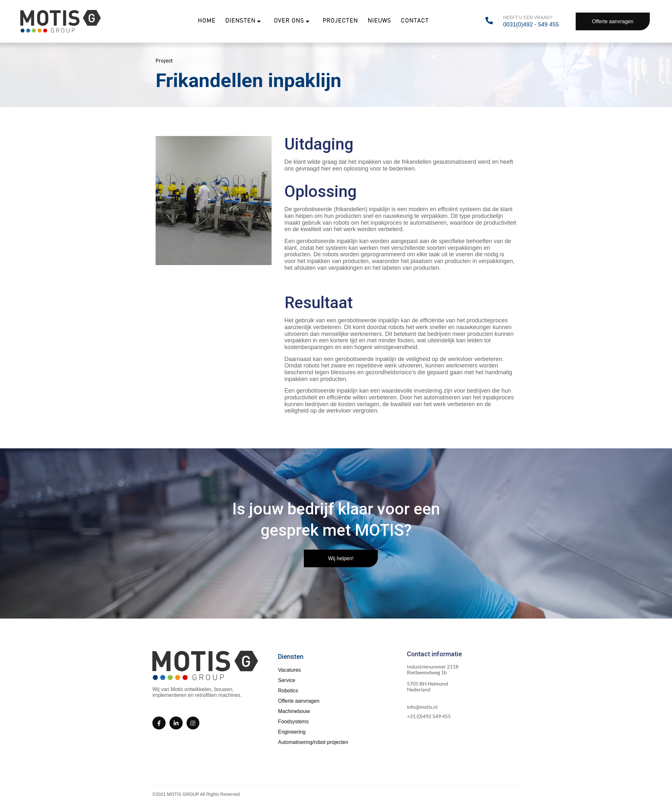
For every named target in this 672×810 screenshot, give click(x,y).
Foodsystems (293, 722)
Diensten (243, 21)
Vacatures (289, 670)
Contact (415, 21)
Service (287, 680)
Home (207, 21)
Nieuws (379, 21)
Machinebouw (294, 711)
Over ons (292, 21)
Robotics (288, 691)
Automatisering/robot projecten (313, 742)
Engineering (292, 732)
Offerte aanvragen (299, 701)
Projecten (340, 21)
